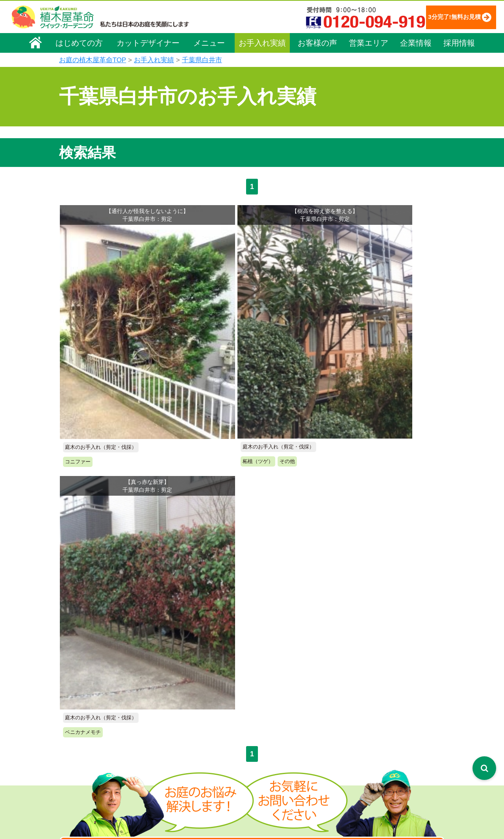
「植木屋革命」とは (288, 695)
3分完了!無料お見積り (439, 17)
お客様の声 (317, 42)
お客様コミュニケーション (97, 726)
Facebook (380, 755)
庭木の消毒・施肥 (191, 761)
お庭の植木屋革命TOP (93, 60)
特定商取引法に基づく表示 (403, 692)
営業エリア (369, 42)
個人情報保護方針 (392, 681)
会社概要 (75, 682)
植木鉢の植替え (189, 783)
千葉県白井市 (202, 60)
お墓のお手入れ (189, 795)
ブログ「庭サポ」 (391, 726)
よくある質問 (280, 717)
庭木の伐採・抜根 (191, 717)
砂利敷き (180, 750)
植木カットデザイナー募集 (405, 740)
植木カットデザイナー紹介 (298, 751)
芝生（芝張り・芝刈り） (200, 739)
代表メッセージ (83, 704)
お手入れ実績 (262, 42)
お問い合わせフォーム (398, 712)
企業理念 (75, 693)
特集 (265, 795)
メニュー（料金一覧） (198, 679)
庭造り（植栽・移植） (197, 772)
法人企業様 (78, 737)
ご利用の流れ (280, 706)
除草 (175, 728)
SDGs (267, 781)
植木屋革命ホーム (191, 665)
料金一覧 (180, 695)
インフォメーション (288, 810)
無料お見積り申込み (226, 480)
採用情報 (459, 42)
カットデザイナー (148, 42)
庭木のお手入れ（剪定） (200, 706)
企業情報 (416, 42)
